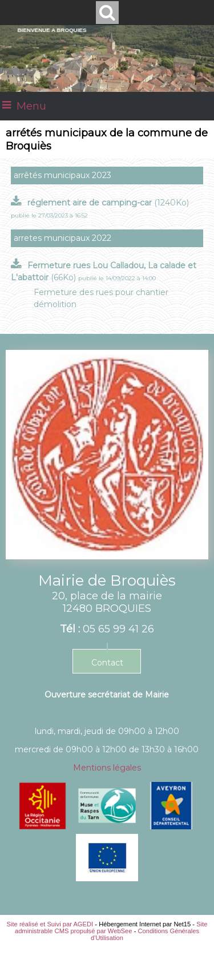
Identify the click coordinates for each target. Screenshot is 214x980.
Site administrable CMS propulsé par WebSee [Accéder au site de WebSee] (111, 927)
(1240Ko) (108, 203)
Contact (107, 663)
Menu (31, 106)
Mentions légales (107, 768)
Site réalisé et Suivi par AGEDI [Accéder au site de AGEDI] (50, 924)
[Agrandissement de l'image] (43, 826)
